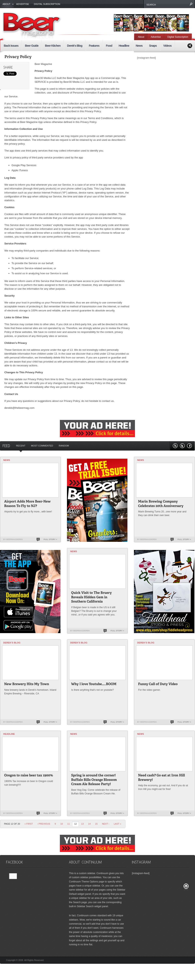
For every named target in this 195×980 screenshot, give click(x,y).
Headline (124, 46)
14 (89, 824)
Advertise (23, 4)
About (7, 4)
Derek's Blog (75, 46)
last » (118, 824)
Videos (168, 46)
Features (94, 46)
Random (64, 446)
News (139, 46)
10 (61, 824)
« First (29, 824)
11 (69, 824)
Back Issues (11, 46)
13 (82, 824)
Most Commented (42, 446)
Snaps (153, 46)
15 (96, 824)
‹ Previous (44, 824)
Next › (106, 824)
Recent (21, 446)
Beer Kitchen (53, 46)
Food (109, 46)
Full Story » (50, 539)
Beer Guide (32, 46)
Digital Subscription (47, 4)
